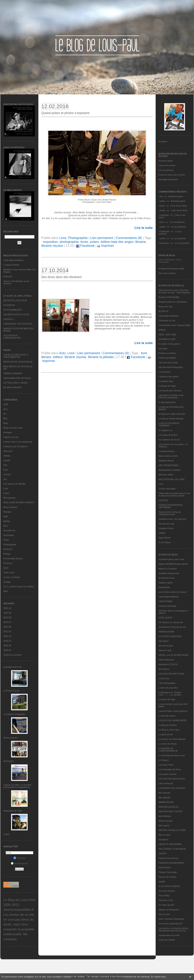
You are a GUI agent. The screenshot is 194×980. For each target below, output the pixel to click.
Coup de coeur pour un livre (172, 175)
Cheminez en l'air (167, 321)
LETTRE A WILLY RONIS (15, 383)
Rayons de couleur (168, 877)
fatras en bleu (165, 650)
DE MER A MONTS (13, 387)
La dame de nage (167, 699)
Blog (5, 423)
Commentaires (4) (116, 353)
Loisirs (6, 493)
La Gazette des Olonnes (170, 391)
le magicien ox (165, 430)
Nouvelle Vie (9, 530)
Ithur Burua (164, 669)
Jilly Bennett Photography (171, 367)
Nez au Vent (164, 835)
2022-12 (7, 608)
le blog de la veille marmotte (172, 414)
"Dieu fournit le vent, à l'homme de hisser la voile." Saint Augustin (174, 291)
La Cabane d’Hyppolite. (14, 714)
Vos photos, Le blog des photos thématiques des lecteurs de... (174, 929)
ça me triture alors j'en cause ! (173, 592)
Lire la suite (144, 228)
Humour (7, 474)
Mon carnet (164, 825)
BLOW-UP (164, 311)
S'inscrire (19, 858)
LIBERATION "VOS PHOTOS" (18, 324)
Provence (8, 563)
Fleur (6, 470)
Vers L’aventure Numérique (172, 919)
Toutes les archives (12, 655)
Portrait (7, 554)
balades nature (166, 583)
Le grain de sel (166, 734)
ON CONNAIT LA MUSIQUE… (173, 849)
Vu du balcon (165, 542)
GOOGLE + (9, 319)
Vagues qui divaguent (169, 910)
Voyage (7, 582)
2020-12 (7, 641)
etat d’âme (164, 641)
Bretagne (8, 432)
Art (5, 414)
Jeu (5, 479)
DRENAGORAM (166, 632)
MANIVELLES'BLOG (168, 807)
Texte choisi (9, 573)
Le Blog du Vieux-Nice (169, 730)
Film (5, 465)
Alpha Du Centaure (168, 569)
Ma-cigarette (164, 797)
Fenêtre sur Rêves (167, 353)
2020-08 (7, 645)
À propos (163, 141)
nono (161, 484)
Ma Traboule (164, 793)
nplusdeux (163, 839)
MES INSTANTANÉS (168, 465)
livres (84, 242)
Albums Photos (13, 667)
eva (161, 196)
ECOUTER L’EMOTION (170, 636)
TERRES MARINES (13, 373)
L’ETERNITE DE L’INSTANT (172, 788)
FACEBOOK (9, 305)
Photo (6, 540)
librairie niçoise (52, 246)
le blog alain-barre (167, 402)
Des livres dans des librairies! (62, 277)
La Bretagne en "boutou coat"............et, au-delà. (170, 694)
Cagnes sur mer (11, 437)
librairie (140, 242)
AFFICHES (9, 761)
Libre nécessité (166, 783)
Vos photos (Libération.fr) (171, 924)
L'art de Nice (164, 372)
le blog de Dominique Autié (171, 269)
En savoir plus (158, 977)
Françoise (164, 215)
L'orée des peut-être (168, 688)
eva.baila (163, 349)
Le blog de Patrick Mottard (171, 419)
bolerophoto (164, 587)
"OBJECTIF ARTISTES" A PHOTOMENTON (16, 356)
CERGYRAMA (165, 601)
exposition (50, 242)
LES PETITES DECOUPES (172, 779)
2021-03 (7, 636)
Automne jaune (166, 161)
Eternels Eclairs (166, 646)
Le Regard (164, 760)
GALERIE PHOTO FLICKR (16, 314)
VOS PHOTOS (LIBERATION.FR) (12, 337)
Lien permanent (102, 238)
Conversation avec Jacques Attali (174, 325)
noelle (162, 201)
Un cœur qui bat (166, 905)
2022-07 (7, 622)
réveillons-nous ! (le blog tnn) (172, 519)
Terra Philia (164, 896)
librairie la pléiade (101, 357)
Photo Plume (165, 868)
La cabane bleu (166, 381)
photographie (69, 242)
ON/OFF (163, 854)
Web (5, 591)
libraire (46, 357)
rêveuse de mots (166, 524)
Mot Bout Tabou (166, 475)
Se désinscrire (19, 863)
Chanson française (168, 606)
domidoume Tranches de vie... (173, 627)
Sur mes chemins (167, 891)
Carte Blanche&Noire (13, 260)
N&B (6, 516)
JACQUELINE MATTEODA (171, 674)
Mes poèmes (9, 498)
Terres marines (10, 738)
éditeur (58, 357)
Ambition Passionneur (169, 573)
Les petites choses (167, 774)
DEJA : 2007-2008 (167, 335)
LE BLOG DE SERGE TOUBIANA (169, 424)
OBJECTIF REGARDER (170, 844)
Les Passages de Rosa (170, 769)
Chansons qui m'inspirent (15, 446)
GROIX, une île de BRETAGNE (173, 655)
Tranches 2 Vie (166, 900)
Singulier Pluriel (166, 528)
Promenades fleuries (13, 558)
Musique (7, 512)
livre (144, 353)
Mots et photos (10, 507)
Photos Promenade (168, 872)
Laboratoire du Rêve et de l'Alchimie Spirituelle (171, 396)
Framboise (164, 231)
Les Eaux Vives (166, 765)
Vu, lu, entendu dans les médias (19, 587)
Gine (162, 222)
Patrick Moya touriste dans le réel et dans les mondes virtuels (174, 494)
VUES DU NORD (167, 940)
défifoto (7, 456)
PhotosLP (8, 277)
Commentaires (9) (129, 238)
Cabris (6, 834)
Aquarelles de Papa (13, 811)
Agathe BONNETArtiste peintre (173, 564)
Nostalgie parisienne (168, 179)
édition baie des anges (117, 242)
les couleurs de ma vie (169, 440)
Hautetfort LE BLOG (168, 664)
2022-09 (7, 613)
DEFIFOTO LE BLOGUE (15, 300)
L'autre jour (164, 678)
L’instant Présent (11, 265)
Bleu (5, 418)
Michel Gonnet (165, 821)
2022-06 (7, 627)
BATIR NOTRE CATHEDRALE (18, 362)
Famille (7, 460)
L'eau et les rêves (167, 165)
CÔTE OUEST (166, 618)
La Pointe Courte (11, 691)
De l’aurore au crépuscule (171, 622)
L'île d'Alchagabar (167, 683)
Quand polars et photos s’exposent (65, 113)
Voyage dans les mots (169, 935)
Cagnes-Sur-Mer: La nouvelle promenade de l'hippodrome (17, 786)
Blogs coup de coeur (13, 428)
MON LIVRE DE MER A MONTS (19, 502)
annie (162, 206)
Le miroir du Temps (168, 744)
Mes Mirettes (165, 816)
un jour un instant (11, 577)
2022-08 (7, 617)
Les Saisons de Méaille (14, 484)
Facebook (85, 246)
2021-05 (7, 631)
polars (94, 242)
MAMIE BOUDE (166, 802)
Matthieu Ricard (166, 461)
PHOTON (163, 500)
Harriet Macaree (166, 660)
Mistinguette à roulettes (170, 470)
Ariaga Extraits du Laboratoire (173, 302)
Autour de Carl (165, 306)
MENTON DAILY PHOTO (171, 811)
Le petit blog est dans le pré (172, 755)
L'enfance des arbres (168, 377)
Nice (5, 526)
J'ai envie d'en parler (168, 363)
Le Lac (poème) (166, 170)
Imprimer (106, 246)
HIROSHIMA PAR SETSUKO (17, 378)
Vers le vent (164, 914)
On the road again (167, 489)
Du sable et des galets (169, 344)
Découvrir (8, 451)
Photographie (10, 544)
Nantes (7, 521)
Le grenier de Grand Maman (172, 739)
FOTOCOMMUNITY (13, 310)
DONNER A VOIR (167, 339)
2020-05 (7, 650)
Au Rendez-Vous (167, 578)
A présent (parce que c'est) (171, 559)
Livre (6, 488)
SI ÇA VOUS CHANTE (169, 886)
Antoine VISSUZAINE (169, 297)
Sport (6, 568)
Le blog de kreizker (168, 725)
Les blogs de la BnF (168, 435)
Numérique (9, 535)
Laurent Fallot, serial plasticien (173, 711)
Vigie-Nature (164, 538)
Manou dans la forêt (168, 456)
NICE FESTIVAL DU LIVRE (172, 479)
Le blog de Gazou (167, 716)
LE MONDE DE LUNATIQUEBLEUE (168, 750)
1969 (6, 404)
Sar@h (162, 882)
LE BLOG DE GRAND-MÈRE (173, 720)
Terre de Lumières (167, 273)
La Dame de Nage (167, 386)
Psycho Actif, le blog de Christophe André (170, 513)
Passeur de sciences (168, 858)
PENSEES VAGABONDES (171, 863)
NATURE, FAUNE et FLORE (172, 830)
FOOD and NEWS (167, 358)
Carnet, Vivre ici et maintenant (18, 442)
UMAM (162, 533)
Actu (5, 409)
